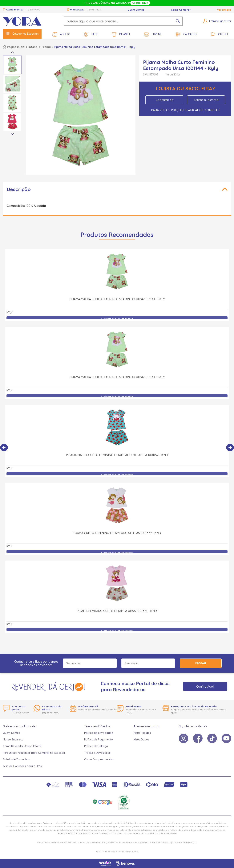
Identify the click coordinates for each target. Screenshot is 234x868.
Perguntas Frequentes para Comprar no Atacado (34, 753)
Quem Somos (136, 10)
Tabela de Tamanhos (16, 759)
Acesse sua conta (206, 100)
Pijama (46, 47)
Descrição (19, 189)
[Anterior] (4, 447)
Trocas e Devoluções (97, 753)
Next (12, 134)
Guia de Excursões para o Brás (22, 766)
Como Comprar (181, 10)
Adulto (61, 34)
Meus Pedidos (142, 733)
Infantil (121, 34)
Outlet (219, 34)
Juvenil (153, 34)
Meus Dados (141, 739)
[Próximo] (230, 447)
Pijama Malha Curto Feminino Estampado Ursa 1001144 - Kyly (117, 299)
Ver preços (224, 10)
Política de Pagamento (99, 739)
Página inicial (16, 47)
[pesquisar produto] (178, 21)
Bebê (91, 34)
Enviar (201, 663)
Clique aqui (178, 709)
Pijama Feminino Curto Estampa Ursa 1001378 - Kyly (117, 611)
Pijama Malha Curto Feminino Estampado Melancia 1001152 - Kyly (117, 455)
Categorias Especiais (22, 34)
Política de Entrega (96, 746)
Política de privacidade (99, 733)
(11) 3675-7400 (32, 10)
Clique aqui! (140, 3)
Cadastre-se (164, 100)
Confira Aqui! (205, 686)
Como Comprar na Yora (99, 759)
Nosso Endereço (13, 739)
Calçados (186, 34)
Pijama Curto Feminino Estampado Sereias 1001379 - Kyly (117, 533)
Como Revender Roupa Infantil (22, 746)
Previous (12, 52)
